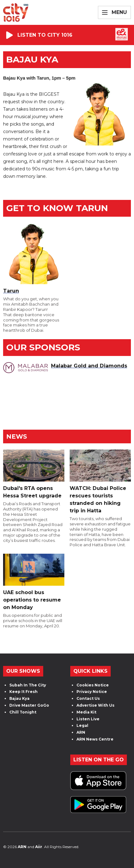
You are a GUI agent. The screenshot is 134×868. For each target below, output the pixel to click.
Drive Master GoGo (29, 705)
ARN (81, 732)
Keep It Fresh (23, 692)
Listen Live (88, 719)
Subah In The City (28, 685)
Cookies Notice (93, 685)
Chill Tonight (23, 712)
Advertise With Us (95, 705)
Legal (82, 725)
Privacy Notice (92, 692)
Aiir (39, 847)
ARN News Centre (95, 739)
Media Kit (86, 712)
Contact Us (88, 698)
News (17, 436)
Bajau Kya (19, 698)
